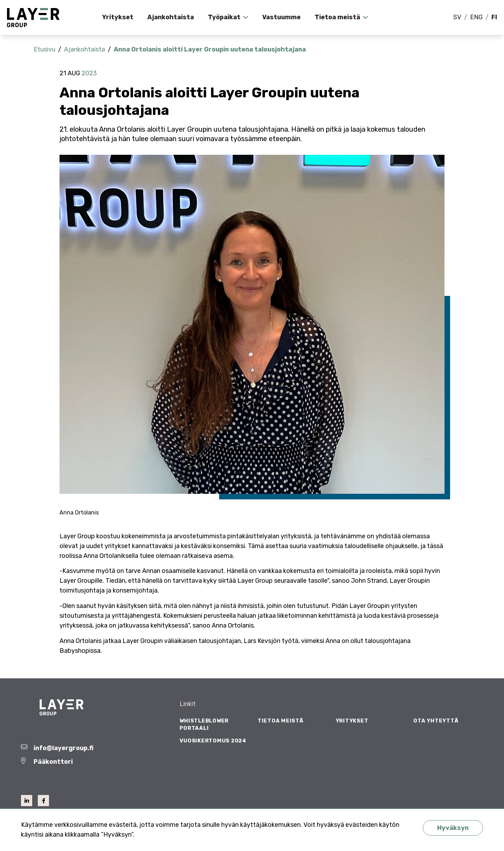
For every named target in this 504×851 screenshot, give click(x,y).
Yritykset (118, 17)
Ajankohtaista (171, 17)
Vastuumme (281, 17)
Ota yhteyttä (436, 721)
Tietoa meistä (337, 17)
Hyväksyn (453, 828)
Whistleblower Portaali (204, 724)
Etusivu (44, 49)
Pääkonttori (53, 762)
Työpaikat (224, 17)
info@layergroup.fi (64, 748)
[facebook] (43, 801)
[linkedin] (27, 801)
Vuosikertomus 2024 (213, 741)
